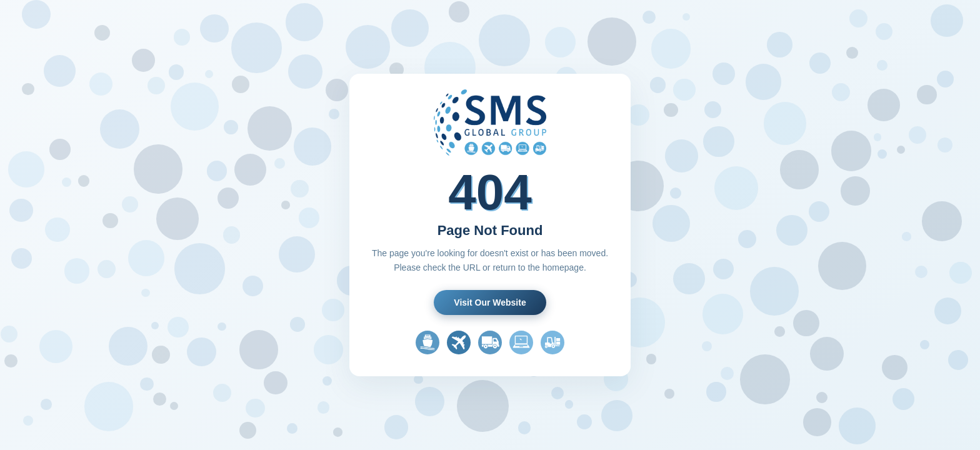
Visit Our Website (490, 302)
